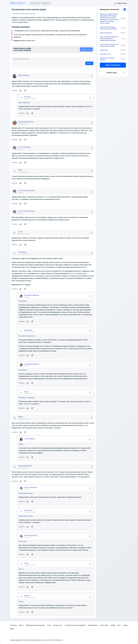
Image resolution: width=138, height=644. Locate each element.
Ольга (21, 569)
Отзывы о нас (58, 625)
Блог (119, 625)
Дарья (21, 444)
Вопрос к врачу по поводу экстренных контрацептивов (108, 28)
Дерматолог (46, 3)
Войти (12, 629)
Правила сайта (93, 625)
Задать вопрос (86, 49)
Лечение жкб (104, 50)
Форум (113, 625)
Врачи (21, 625)
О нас (49, 625)
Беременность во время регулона (107, 59)
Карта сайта (104, 625)
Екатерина (23, 301)
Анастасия (23, 541)
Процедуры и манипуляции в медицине (24, 14)
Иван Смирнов (24, 103)
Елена (21, 601)
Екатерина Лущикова (27, 336)
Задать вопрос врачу (113, 65)
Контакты (13, 625)
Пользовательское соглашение (75, 625)
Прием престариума (106, 33)
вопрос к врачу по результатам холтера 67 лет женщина (109, 45)
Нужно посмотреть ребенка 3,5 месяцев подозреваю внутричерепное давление (109, 39)
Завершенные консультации (35, 625)
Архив (125, 625)
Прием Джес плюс (106, 54)
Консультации (35, 3)
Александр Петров (26, 493)
